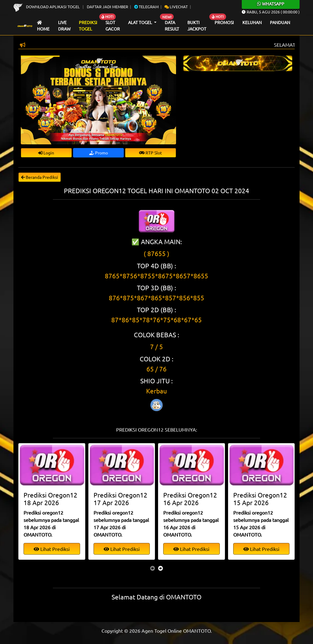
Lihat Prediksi (52, 549)
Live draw (64, 26)
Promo (99, 153)
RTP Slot (151, 153)
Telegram (146, 7)
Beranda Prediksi (40, 177)
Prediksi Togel (88, 26)
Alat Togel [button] (140, 22)
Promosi (224, 22)
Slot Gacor (113, 26)
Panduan (280, 22)
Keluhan (252, 22)
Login (46, 153)
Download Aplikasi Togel (47, 7)
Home (43, 26)
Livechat (176, 7)
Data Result (172, 26)
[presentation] (153, 568)
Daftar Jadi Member (107, 7)
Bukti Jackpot (197, 26)
